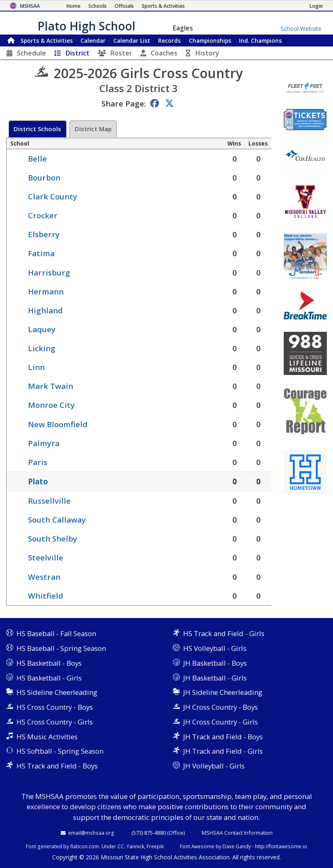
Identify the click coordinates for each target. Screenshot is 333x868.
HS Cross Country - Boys (55, 707)
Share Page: (124, 103)
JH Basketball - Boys (215, 663)
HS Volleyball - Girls (215, 648)
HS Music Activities (47, 737)
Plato (38, 481)
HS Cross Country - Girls (55, 722)
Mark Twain (51, 386)
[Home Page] (73, 6)
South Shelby (53, 538)
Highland (45, 310)
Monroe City (51, 405)
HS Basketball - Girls (49, 678)
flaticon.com (85, 846)
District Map (93, 129)
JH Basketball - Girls (215, 678)
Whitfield (46, 596)
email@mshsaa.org (91, 833)
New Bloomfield (58, 424)
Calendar (93, 41)
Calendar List (132, 41)
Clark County (53, 196)
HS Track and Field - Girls (224, 633)
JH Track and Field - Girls (223, 751)
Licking (42, 348)
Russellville (49, 501)
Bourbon (44, 177)
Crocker (43, 215)
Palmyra (44, 443)
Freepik (155, 846)
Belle (37, 159)
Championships (210, 41)
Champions (260, 41)
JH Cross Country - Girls (220, 722)
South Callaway (57, 520)
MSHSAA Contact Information (237, 833)
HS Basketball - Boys (49, 663)
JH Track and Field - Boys (223, 737)
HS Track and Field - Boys (57, 766)
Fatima (41, 253)
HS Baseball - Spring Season (61, 648)
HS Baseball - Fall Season (56, 633)
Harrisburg (49, 272)
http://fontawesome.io (281, 846)
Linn (36, 367)
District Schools (37, 129)
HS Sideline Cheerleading (57, 692)
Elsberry (44, 234)
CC (121, 846)
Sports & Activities (47, 41)
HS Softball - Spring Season (60, 751)
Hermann (46, 291)
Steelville (46, 557)
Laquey (42, 329)
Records (169, 41)
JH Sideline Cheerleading (223, 692)
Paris (38, 462)
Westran (44, 577)
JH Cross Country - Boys (220, 707)
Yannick (135, 846)
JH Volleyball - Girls (214, 766)
